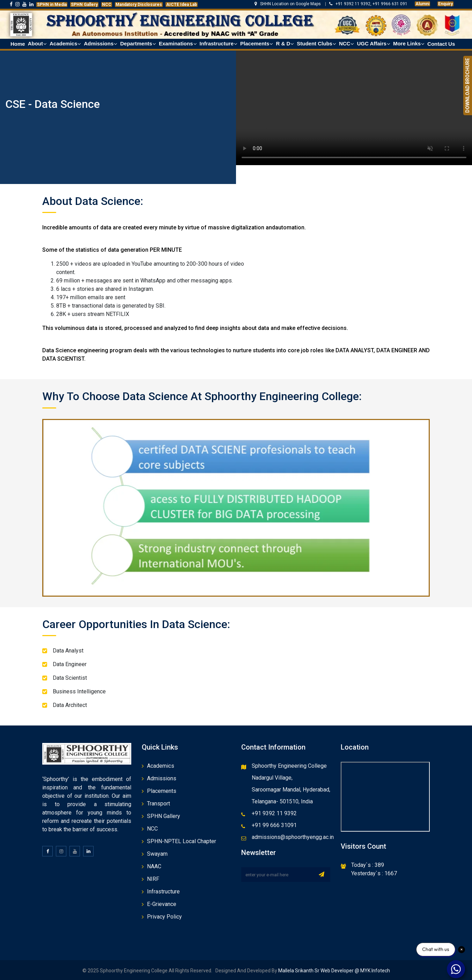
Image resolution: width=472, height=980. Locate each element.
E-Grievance (162, 904)
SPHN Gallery (164, 816)
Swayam (157, 854)
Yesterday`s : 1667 (374, 873)
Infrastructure (163, 891)
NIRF (153, 879)
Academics (161, 766)
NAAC (154, 866)
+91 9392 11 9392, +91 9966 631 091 (368, 4)
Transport (158, 804)
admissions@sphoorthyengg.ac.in (293, 837)
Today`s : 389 (368, 865)
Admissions (162, 778)
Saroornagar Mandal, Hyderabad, (291, 790)
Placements (162, 791)
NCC (152, 829)
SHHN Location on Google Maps (288, 4)
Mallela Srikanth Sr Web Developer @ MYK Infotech (334, 971)
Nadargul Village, (272, 778)
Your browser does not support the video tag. (354, 106)
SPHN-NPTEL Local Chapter (182, 841)
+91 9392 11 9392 (274, 813)
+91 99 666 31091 (274, 825)
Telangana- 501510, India (282, 801)
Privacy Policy (164, 917)
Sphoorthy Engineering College (289, 766)
